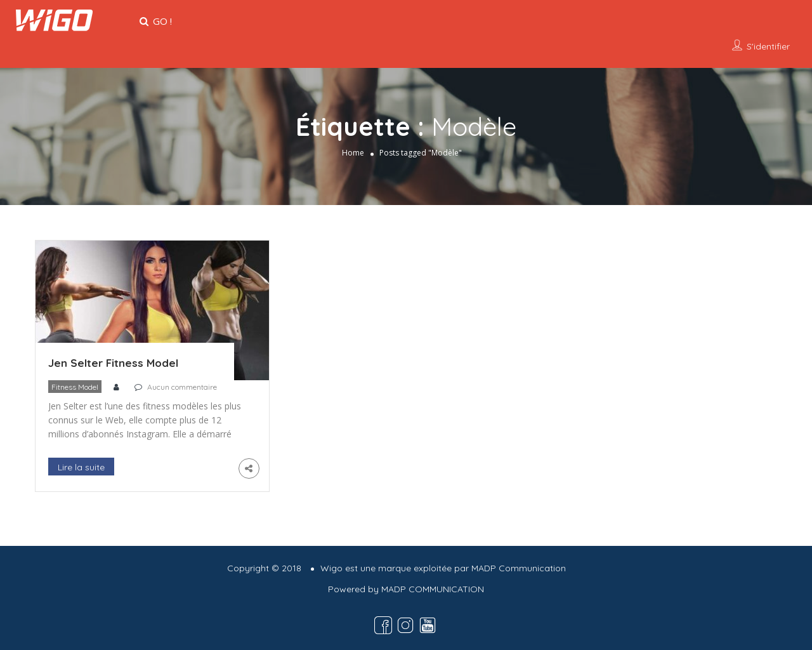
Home (353, 153)
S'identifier (768, 46)
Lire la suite (81, 467)
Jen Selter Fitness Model (113, 363)
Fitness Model (75, 387)
